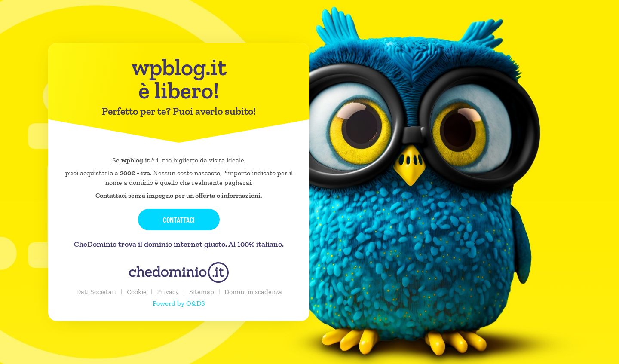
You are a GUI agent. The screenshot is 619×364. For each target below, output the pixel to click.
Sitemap (202, 292)
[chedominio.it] (179, 272)
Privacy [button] (168, 292)
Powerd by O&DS (179, 303)
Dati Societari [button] (96, 292)
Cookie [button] (137, 292)
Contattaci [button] (179, 220)
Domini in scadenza (253, 292)
